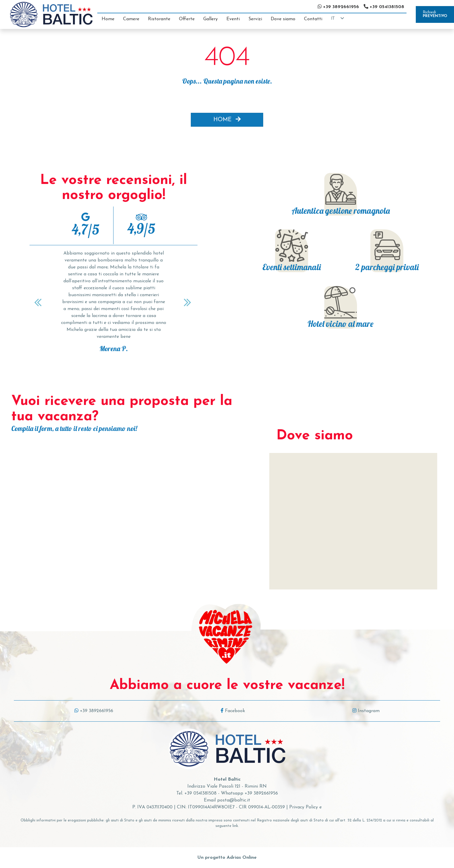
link (235, 826)
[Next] (188, 302)
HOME (227, 119)
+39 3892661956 (94, 711)
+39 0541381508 (201, 793)
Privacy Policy (304, 807)
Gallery (210, 19)
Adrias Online (242, 858)
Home (108, 19)
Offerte (187, 19)
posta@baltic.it (234, 800)
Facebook (233, 711)
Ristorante (159, 19)
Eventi (233, 19)
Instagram (366, 711)
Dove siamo (283, 19)
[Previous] (39, 302)
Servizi (255, 19)
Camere (131, 19)
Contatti (313, 19)
